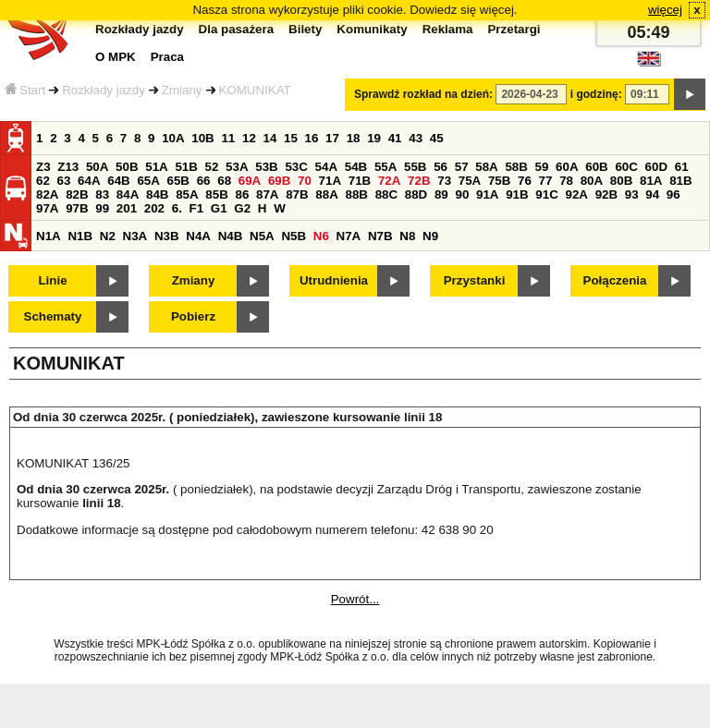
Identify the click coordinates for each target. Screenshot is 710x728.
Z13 (68, 167)
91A (487, 194)
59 (542, 167)
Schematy (53, 316)
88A (326, 194)
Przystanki (475, 280)
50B (127, 167)
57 (462, 167)
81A (651, 181)
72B (419, 181)
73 (444, 181)
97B (77, 208)
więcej (665, 10)
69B (279, 181)
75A (470, 181)
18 (354, 138)
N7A (349, 236)
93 (632, 194)
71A (330, 181)
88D (416, 194)
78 (566, 181)
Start (25, 90)
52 (212, 167)
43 (416, 138)
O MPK (116, 57)
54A (326, 167)
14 (270, 138)
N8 (407, 236)
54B (356, 167)
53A (237, 167)
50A (97, 167)
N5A (262, 236)
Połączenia (615, 280)
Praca (167, 57)
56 (441, 167)
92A (576, 194)
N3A (135, 236)
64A (89, 181)
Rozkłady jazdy (104, 90)
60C (626, 167)
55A (386, 167)
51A (156, 167)
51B (186, 167)
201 (127, 208)
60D (656, 167)
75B (499, 181)
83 (102, 194)
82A (47, 194)
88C (386, 194)
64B (118, 181)
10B (202, 138)
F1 (197, 208)
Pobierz (193, 316)
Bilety (305, 29)
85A (187, 194)
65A (148, 181)
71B (360, 181)
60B (596, 167)
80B (621, 181)
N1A (49, 236)
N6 (321, 236)
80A (592, 181)
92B (606, 194)
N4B (231, 236)
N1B (80, 236)
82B (77, 194)
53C (296, 167)
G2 (242, 208)
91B (517, 194)
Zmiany (182, 90)
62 (43, 181)
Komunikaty (372, 29)
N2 (108, 236)
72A (389, 181)
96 (673, 194)
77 (546, 181)
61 (682, 167)
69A (250, 181)
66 (204, 181)
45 (437, 138)
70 (305, 181)
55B (415, 167)
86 (242, 194)
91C (546, 194)
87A (267, 194)
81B (680, 181)
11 (228, 138)
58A (486, 167)
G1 (219, 208)
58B (516, 167)
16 (312, 138)
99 (102, 208)
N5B (294, 236)
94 (652, 194)
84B (157, 194)
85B (216, 194)
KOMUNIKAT (255, 90)
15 (291, 138)
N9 (430, 236)
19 (374, 138)
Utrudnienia (334, 280)
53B (266, 167)
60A (567, 167)
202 (154, 208)
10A (173, 138)
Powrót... (355, 599)
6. (177, 208)
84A (128, 194)
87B (297, 194)
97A (47, 208)
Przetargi (514, 29)
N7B (380, 236)
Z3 (43, 167)
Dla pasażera (237, 29)
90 (462, 194)
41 (395, 138)
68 (224, 181)
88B (356, 194)
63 (64, 181)
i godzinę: (596, 94)
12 (249, 138)
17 (332, 138)
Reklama (448, 29)
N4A (198, 236)
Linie (52, 280)
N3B (167, 236)
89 (441, 194)
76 (525, 181)
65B (178, 181)
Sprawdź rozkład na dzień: (423, 94)
